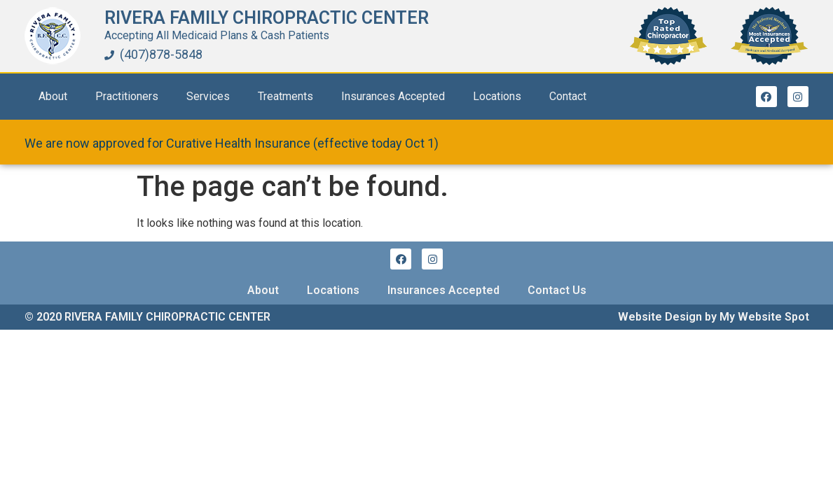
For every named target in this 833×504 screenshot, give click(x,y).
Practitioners (127, 96)
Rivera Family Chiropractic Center (267, 18)
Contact (568, 96)
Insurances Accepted (393, 96)
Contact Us (557, 290)
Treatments (285, 96)
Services (208, 96)
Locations (497, 96)
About (53, 96)
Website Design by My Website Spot (714, 317)
